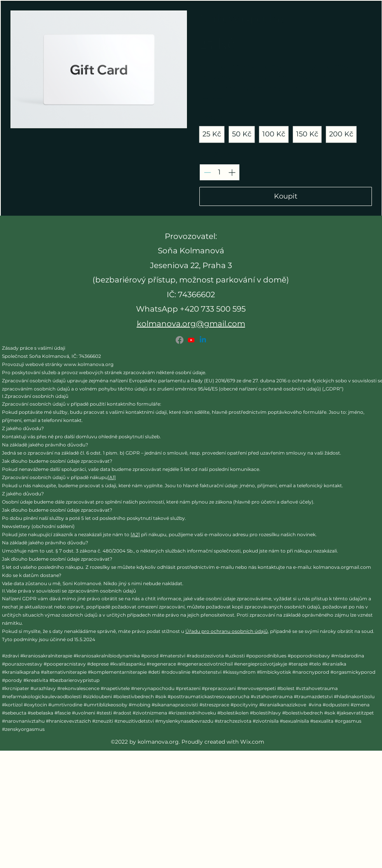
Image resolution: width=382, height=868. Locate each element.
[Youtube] (191, 340)
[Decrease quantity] (207, 172)
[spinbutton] (220, 172)
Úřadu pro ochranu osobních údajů (227, 631)
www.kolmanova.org (89, 364)
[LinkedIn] (203, 340)
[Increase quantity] (232, 172)
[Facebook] (180, 340)
